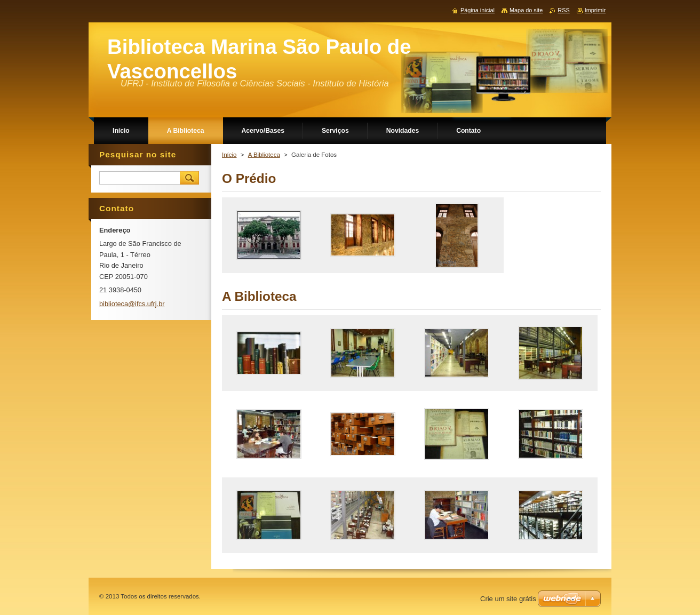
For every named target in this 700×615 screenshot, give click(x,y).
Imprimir (595, 10)
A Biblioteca (264, 155)
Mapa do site (526, 10)
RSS (563, 10)
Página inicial (478, 10)
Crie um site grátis (508, 599)
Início (229, 155)
